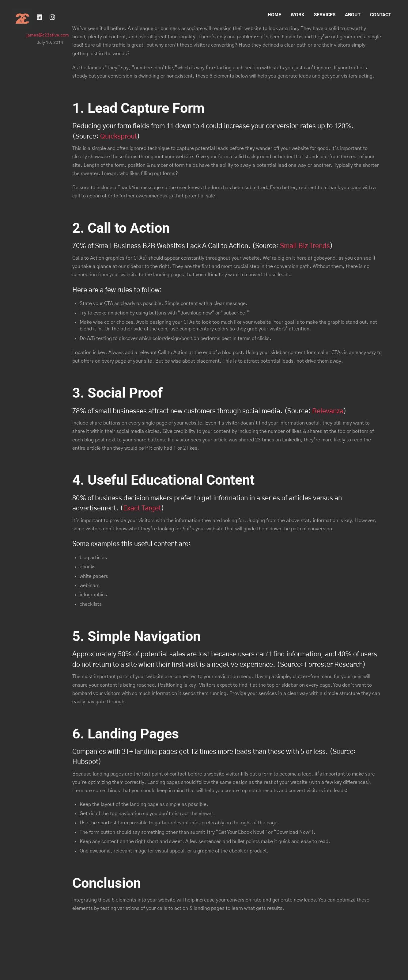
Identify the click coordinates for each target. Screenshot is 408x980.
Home (274, 15)
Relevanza (328, 411)
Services (325, 15)
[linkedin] (40, 17)
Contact (381, 15)
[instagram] (53, 17)
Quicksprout (119, 137)
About (353, 15)
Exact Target (142, 508)
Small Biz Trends (305, 246)
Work (298, 15)
